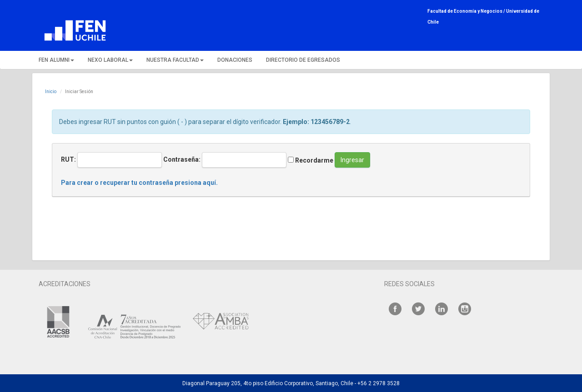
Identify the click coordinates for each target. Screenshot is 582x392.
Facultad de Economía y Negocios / (467, 11)
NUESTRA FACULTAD (175, 60)
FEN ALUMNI (56, 60)
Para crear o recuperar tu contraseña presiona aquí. (139, 183)
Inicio (51, 92)
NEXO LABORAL (110, 60)
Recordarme (311, 160)
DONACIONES (235, 60)
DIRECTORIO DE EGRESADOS (303, 60)
